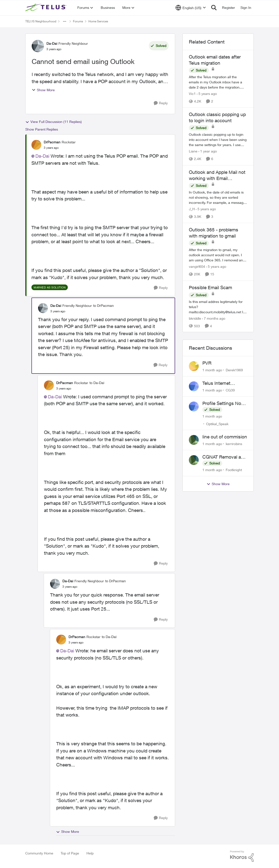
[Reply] (161, 103)
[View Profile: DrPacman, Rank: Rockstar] (36, 145)
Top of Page (70, 853)
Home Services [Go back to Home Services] (98, 21)
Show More (43, 90)
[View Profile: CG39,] (194, 386)
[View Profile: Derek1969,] (194, 366)
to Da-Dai (97, 383)
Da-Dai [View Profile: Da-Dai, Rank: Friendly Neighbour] (52, 43)
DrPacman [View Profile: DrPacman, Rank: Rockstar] (52, 142)
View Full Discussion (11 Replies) (54, 122)
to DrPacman (103, 306)
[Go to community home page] (46, 8)
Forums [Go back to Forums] (78, 21)
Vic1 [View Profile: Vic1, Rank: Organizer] (192, 94)
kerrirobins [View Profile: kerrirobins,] (234, 444)
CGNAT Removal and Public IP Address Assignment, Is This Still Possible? (224, 457)
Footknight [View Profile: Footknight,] (234, 470)
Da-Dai (42, 156)
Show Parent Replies (42, 129)
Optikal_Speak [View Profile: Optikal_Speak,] (217, 424)
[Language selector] (191, 8)
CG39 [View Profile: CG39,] (230, 390)
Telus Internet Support (216, 383)
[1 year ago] (208, 151)
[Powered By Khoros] (242, 856)
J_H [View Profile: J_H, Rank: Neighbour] (192, 209)
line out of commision (225, 437)
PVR (207, 363)
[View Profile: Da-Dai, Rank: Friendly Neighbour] (38, 46)
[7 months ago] (214, 318)
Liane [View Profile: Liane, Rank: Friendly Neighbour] (193, 151)
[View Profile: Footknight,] (194, 460)
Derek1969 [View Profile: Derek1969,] (234, 370)
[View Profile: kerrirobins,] (194, 440)
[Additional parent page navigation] (65, 21)
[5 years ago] (207, 94)
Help (90, 853)
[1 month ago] (212, 370)
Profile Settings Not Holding (223, 404)
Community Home (39, 853)
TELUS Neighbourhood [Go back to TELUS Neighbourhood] (41, 21)
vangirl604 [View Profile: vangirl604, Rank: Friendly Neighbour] (197, 267)
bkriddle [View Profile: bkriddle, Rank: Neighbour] (195, 318)
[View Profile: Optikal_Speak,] (194, 406)
